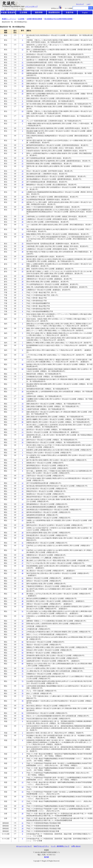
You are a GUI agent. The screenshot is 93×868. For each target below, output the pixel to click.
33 (22, 86)
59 (22, 637)
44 (22, 586)
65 (22, 655)
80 (22, 422)
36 (22, 246)
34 (22, 91)
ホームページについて (24, 846)
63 (22, 650)
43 (22, 583)
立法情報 (21, 19)
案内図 (46, 857)
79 (22, 419)
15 (22, 65)
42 (22, 581)
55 (22, 626)
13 (22, 166)
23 (22, 111)
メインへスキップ (31, 6)
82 (22, 716)
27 (22, 210)
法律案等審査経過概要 (34, 19)
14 (22, 171)
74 (22, 404)
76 (22, 409)
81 (22, 713)
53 (22, 621)
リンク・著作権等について (60, 846)
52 (22, 616)
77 (22, 412)
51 (22, 611)
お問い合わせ (76, 846)
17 (22, 104)
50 (22, 607)
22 (22, 192)
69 (22, 668)
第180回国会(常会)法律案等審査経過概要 (58, 19)
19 (22, 182)
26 (22, 207)
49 (22, 364)
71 (22, 674)
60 (22, 369)
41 (22, 578)
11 (22, 45)
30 (22, 78)
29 (22, 219)
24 (22, 71)
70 (22, 671)
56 (22, 629)
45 (22, 589)
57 (22, 632)
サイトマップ (80, 4)
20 (22, 185)
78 (22, 417)
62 (22, 647)
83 (22, 718)
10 (22, 106)
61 (22, 645)
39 (22, 256)
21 (22, 187)
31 (22, 81)
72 (22, 676)
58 (22, 634)
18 (22, 68)
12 (22, 49)
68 (22, 664)
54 (22, 623)
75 (22, 406)
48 (22, 601)
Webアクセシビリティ (41, 846)
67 (22, 661)
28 (22, 216)
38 (22, 252)
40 (22, 573)
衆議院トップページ (9, 19)
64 (22, 653)
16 (22, 176)
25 (22, 73)
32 (22, 83)
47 (22, 598)
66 (22, 658)
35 (22, 94)
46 (22, 594)
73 (22, 681)
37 (22, 249)
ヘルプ (88, 4)
